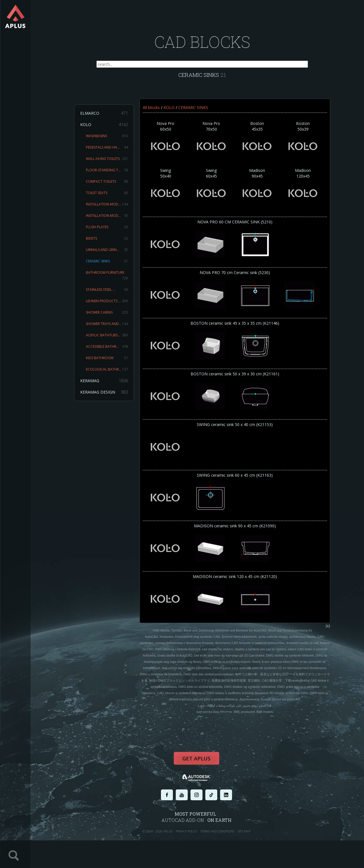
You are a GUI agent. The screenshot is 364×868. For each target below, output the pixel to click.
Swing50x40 (168, 190)
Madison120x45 (306, 190)
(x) (330, 635)
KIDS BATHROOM (109, 361)
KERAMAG (107, 384)
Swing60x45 (214, 190)
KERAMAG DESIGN (107, 395)
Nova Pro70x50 (214, 143)
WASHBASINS (109, 139)
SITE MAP (247, 842)
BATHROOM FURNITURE (109, 278)
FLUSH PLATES (109, 230)
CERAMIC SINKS (109, 264)
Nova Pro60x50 (168, 143)
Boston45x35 (260, 143)
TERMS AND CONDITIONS (220, 842)
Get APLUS (199, 770)
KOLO (107, 127)
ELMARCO (107, 116)
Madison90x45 (260, 190)
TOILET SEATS (109, 196)
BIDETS (109, 241)
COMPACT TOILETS (109, 184)
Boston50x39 (306, 143)
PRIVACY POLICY (189, 842)
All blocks (154, 110)
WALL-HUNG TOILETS (109, 162)
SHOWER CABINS (109, 315)
